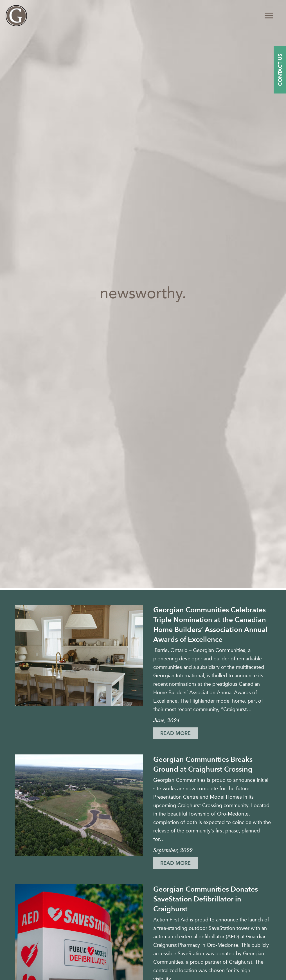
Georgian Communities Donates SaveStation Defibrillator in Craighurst (206, 899)
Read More (178, 734)
